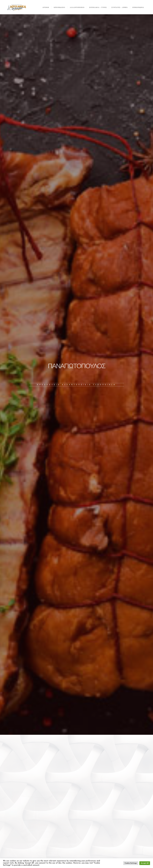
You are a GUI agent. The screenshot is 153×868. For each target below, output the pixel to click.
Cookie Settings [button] (131, 863)
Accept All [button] (145, 863)
